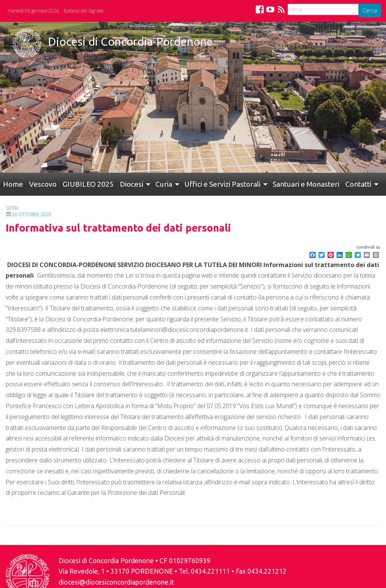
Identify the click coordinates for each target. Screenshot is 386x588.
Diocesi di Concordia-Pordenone (130, 41)
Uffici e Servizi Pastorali (222, 184)
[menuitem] (13, 184)
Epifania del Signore (84, 11)
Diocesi (132, 184)
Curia (164, 184)
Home (13, 184)
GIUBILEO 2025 (88, 184)
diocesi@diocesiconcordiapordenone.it (116, 582)
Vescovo (43, 184)
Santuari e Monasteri (306, 184)
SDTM (12, 208)
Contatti (358, 184)
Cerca (370, 10)
